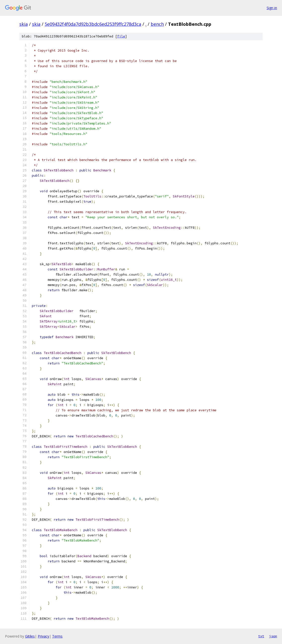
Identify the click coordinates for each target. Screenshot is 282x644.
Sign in (272, 8)
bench (157, 24)
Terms (57, 636)
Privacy (43, 636)
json (273, 636)
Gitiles (30, 636)
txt (261, 636)
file (121, 36)
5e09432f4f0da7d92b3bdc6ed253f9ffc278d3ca (93, 24)
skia (24, 24)
